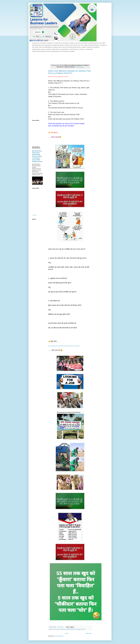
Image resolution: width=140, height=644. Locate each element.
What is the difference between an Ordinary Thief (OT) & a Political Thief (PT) (69, 72)
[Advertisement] (53, 57)
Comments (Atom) (59, 636)
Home (67, 633)
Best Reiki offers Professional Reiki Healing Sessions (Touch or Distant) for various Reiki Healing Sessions (37, 156)
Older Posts (89, 633)
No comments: (61, 627)
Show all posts (80, 67)
